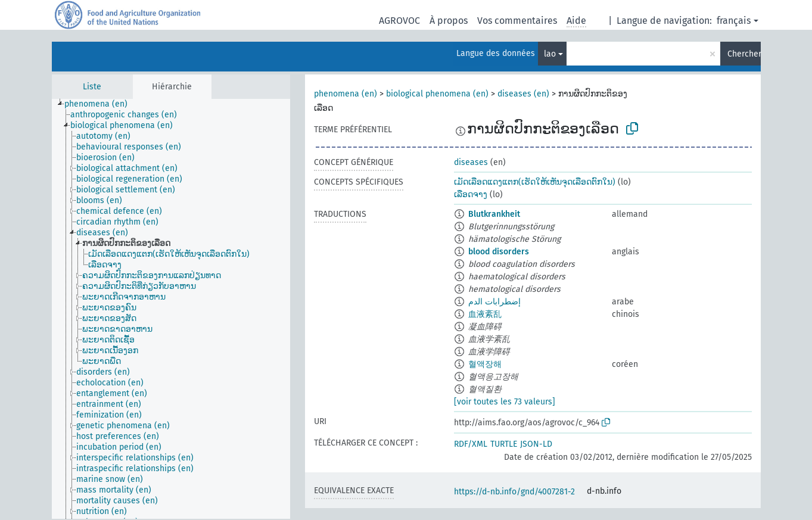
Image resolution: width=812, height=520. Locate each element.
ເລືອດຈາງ (471, 194)
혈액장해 (485, 364)
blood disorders (499, 252)
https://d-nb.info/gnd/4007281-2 (514, 492)
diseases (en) (523, 94)
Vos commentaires (517, 21)
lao (550, 54)
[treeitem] (101, 104)
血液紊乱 (485, 314)
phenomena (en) (346, 94)
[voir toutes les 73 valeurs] (505, 402)
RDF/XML (471, 444)
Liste (92, 87)
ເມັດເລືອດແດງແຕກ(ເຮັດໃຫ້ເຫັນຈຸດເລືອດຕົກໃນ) (535, 182)
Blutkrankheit (494, 214)
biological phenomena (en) (437, 94)
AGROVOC (399, 21)
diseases (471, 162)
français (734, 21)
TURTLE (504, 444)
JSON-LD (536, 444)
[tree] (171, 309)
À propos (449, 21)
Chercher (744, 54)
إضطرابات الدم (494, 302)
